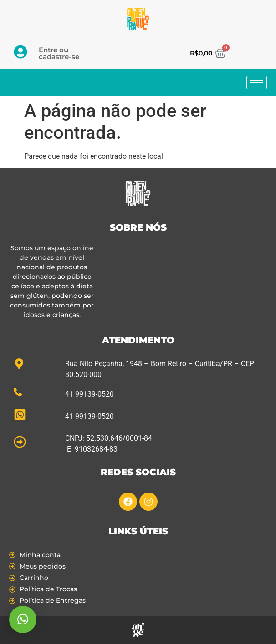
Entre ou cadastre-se (59, 53)
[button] (23, 619)
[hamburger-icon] (257, 83)
